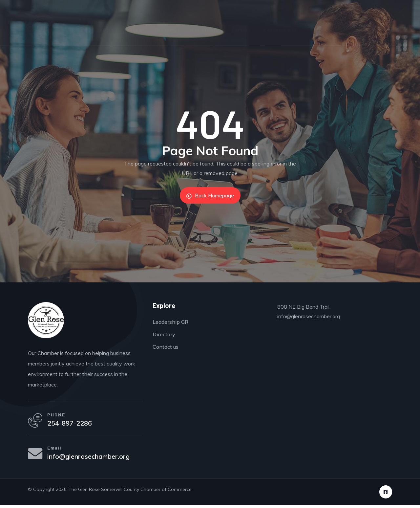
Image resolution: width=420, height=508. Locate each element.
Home (77, 29)
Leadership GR (283, 29)
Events (107, 29)
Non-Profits (204, 29)
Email (56, 450)
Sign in (394, 7)
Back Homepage (210, 195)
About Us (326, 29)
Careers (241, 29)
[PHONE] (36, 422)
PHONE (58, 415)
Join (136, 29)
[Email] (36, 456)
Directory (166, 29)
